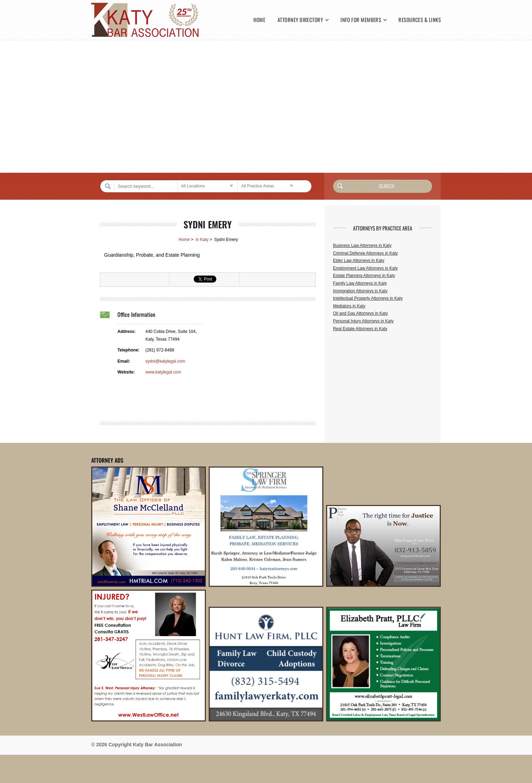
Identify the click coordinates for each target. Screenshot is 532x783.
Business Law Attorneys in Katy (362, 245)
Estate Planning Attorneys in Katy (364, 276)
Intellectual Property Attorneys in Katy (368, 298)
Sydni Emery (208, 224)
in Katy (202, 240)
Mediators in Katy (349, 306)
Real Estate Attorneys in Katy (360, 329)
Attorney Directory (300, 20)
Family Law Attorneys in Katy (360, 283)
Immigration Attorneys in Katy (360, 291)
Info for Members (361, 20)
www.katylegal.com (163, 372)
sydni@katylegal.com (165, 361)
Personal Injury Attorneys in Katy (363, 321)
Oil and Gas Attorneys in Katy (361, 313)
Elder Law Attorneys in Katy (359, 261)
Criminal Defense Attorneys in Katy (365, 253)
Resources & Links (420, 20)
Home (259, 20)
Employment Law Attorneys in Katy (365, 268)
